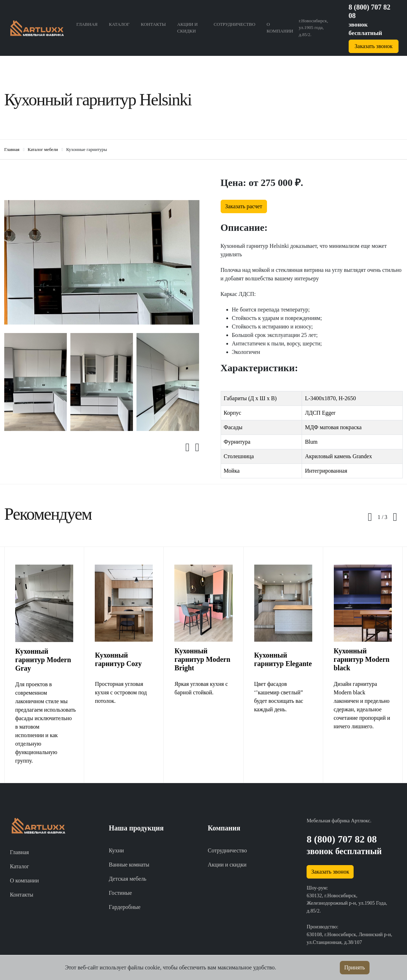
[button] (380, 517)
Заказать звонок (374, 46)
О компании (280, 28)
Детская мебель (128, 879)
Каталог (119, 24)
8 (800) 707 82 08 (342, 839)
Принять (355, 967)
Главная (87, 24)
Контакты (153, 24)
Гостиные (120, 893)
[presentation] (190, 448)
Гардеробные (125, 907)
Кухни (117, 850)
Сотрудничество (234, 24)
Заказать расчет (244, 206)
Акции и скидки (187, 28)
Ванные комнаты (129, 865)
